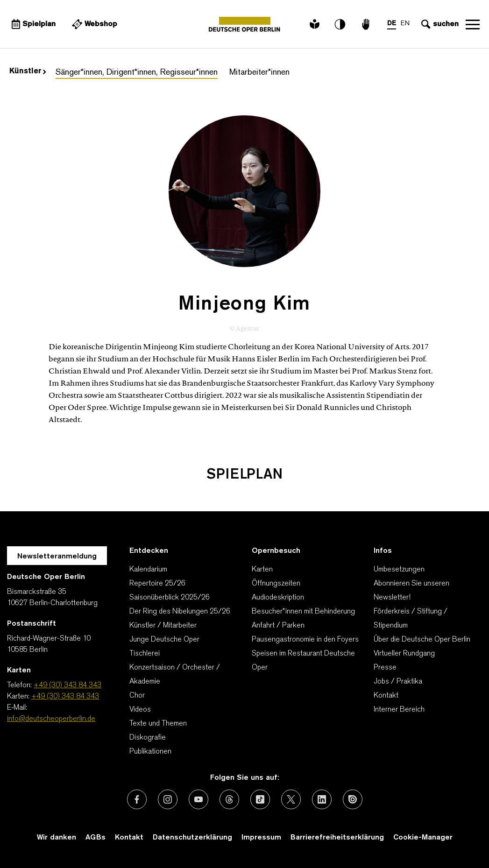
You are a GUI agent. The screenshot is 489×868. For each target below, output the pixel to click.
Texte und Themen (158, 724)
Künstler (28, 71)
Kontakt (386, 696)
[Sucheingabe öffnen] (439, 24)
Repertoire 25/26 (157, 584)
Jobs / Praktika (398, 682)
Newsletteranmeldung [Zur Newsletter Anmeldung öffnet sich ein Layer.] (57, 557)
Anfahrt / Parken (278, 626)
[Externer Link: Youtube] (198, 799)
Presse (385, 668)
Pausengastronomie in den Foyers (305, 640)
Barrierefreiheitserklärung (337, 838)
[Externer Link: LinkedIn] (322, 799)
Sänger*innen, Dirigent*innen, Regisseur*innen (137, 73)
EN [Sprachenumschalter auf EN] (405, 24)
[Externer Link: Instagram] (168, 799)
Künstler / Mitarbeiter (163, 626)
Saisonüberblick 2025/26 (170, 598)
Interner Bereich (399, 710)
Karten (262, 570)
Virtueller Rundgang (404, 654)
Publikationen (150, 752)
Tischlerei (145, 654)
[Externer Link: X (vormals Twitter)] (291, 799)
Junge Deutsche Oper (164, 640)
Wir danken (57, 838)
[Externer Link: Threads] (229, 799)
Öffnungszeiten (276, 584)
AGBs (96, 838)
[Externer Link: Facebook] (137, 799)
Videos (140, 710)
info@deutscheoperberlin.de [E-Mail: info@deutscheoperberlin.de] (51, 719)
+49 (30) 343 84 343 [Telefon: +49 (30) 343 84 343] (67, 685)
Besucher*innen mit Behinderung (303, 612)
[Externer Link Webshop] (93, 24)
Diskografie (148, 738)
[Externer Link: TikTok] (260, 799)
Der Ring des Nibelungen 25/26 (180, 612)
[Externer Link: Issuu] (353, 799)
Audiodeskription (278, 598)
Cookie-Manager (423, 838)
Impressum (261, 838)
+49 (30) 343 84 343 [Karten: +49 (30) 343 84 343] (65, 697)
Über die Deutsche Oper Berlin (422, 640)
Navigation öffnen (473, 24)
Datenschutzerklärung (192, 838)
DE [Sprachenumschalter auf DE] (392, 24)
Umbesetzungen (399, 570)
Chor (137, 696)
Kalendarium (148, 570)
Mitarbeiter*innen (259, 73)
